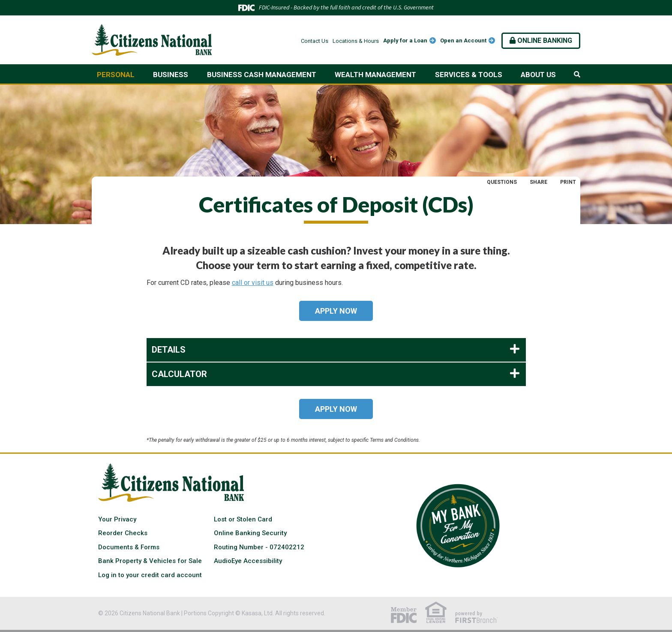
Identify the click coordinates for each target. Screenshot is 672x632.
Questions (502, 182)
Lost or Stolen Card (243, 519)
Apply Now (336, 311)
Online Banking (541, 40)
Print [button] (568, 182)
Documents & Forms (129, 547)
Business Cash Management (262, 75)
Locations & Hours (356, 41)
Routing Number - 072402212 (259, 547)
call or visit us (253, 283)
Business (171, 75)
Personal (116, 75)
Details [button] (169, 350)
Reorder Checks (123, 533)
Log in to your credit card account (150, 575)
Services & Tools (469, 75)
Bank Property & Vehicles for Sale (150, 561)
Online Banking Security (250, 533)
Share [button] (538, 182)
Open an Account (463, 40)
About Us (538, 75)
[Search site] (577, 75)
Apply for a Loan (405, 40)
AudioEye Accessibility (248, 561)
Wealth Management (375, 75)
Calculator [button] (179, 374)
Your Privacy (117, 519)
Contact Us (315, 41)
